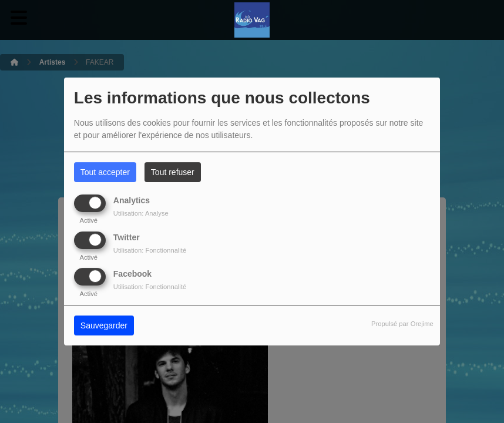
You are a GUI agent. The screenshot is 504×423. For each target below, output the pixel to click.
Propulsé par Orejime (402, 324)
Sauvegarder (104, 325)
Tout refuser (173, 172)
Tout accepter (105, 172)
